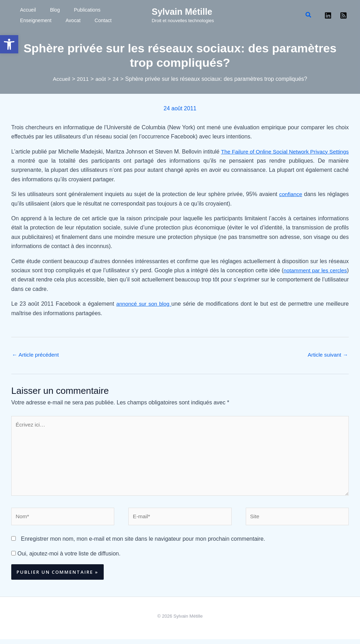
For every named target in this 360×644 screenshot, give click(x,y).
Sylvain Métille (182, 12)
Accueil (21, 10)
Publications (63, 10)
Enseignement (97, 10)
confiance (290, 194)
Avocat (21, 20)
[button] (9, 44)
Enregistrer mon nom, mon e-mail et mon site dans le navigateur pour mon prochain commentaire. (143, 544)
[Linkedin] (328, 15)
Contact (42, 20)
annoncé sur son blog (144, 304)
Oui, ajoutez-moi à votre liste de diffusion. (66, 558)
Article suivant (327, 355)
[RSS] (343, 15)
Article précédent (37, 355)
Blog (39, 10)
